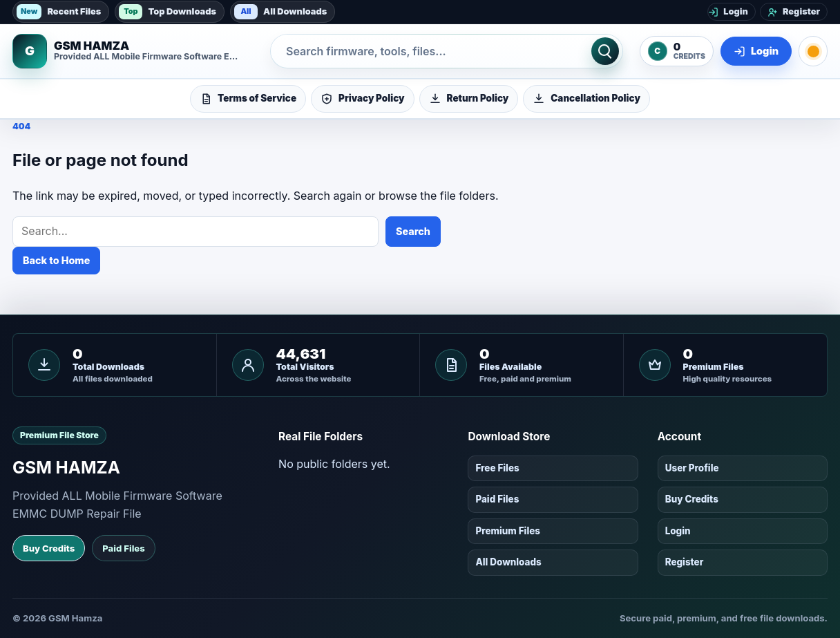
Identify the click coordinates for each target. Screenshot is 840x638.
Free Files (497, 468)
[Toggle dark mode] (813, 51)
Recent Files (59, 12)
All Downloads (280, 12)
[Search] (605, 51)
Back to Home (56, 260)
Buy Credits (49, 548)
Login (678, 531)
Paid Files (123, 548)
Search (413, 231)
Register (685, 562)
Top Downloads (168, 12)
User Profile (692, 468)
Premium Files (508, 531)
